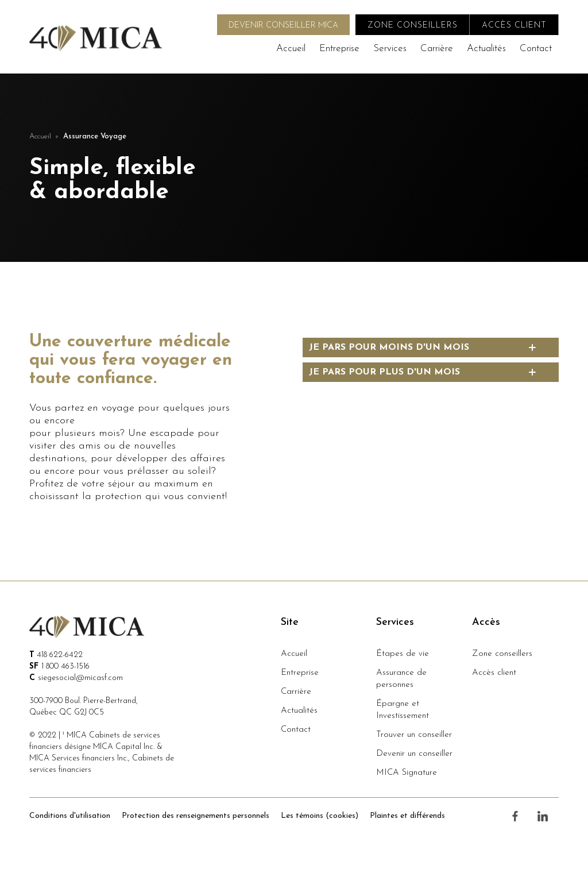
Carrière (437, 49)
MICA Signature (407, 773)
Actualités (486, 49)
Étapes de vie (403, 654)
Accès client (494, 673)
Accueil (291, 49)
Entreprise (339, 49)
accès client (514, 26)
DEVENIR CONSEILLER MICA (283, 26)
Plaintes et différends (407, 816)
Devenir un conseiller (414, 754)
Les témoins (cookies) (320, 816)
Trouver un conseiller (414, 735)
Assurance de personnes (401, 679)
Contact (536, 49)
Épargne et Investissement (403, 710)
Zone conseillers (502, 654)
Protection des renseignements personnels (196, 816)
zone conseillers (413, 26)
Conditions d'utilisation (70, 816)
